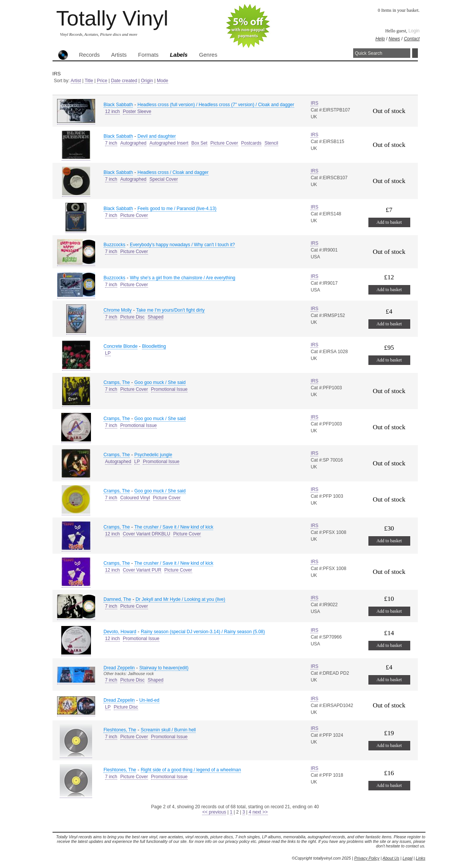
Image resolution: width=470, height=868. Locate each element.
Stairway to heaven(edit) (164, 668)
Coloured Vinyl (135, 498)
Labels (179, 55)
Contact (412, 39)
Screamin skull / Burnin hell (168, 730)
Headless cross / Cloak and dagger (173, 172)
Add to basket (389, 222)
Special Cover (164, 179)
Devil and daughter (157, 136)
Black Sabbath (118, 105)
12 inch (112, 111)
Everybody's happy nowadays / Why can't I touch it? (182, 245)
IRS (314, 103)
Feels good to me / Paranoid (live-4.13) (177, 209)
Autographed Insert (169, 143)
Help (380, 39)
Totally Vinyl (112, 18)
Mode (163, 81)
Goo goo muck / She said (160, 382)
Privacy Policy (367, 858)
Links (421, 858)
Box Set (199, 143)
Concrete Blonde (120, 346)
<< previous (214, 812)
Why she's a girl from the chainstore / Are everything (182, 278)
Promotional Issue (169, 389)
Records (90, 55)
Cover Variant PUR (142, 570)
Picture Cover (224, 143)
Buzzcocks (114, 245)
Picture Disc (132, 317)
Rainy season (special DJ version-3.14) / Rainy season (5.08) (203, 632)
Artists (119, 55)
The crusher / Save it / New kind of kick (174, 527)
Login (414, 31)
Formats (148, 55)
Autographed (133, 143)
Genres (208, 55)
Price (102, 81)
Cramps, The (117, 382)
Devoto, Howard (120, 632)
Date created (124, 81)
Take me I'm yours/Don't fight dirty (170, 310)
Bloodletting (154, 346)
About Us (391, 858)
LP (108, 353)
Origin (147, 81)
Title (89, 81)
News (394, 39)
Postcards (251, 143)
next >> (260, 812)
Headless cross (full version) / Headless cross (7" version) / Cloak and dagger (216, 105)
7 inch (111, 143)
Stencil (271, 143)
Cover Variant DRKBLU (147, 534)
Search (415, 53)
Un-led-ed (149, 700)
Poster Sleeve (137, 111)
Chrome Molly (118, 310)
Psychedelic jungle (153, 455)
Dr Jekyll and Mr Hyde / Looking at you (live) (180, 599)
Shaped (155, 317)
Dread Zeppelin (119, 668)
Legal (408, 858)
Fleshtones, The (120, 730)
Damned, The (117, 599)
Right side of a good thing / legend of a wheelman (191, 770)
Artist (76, 81)
